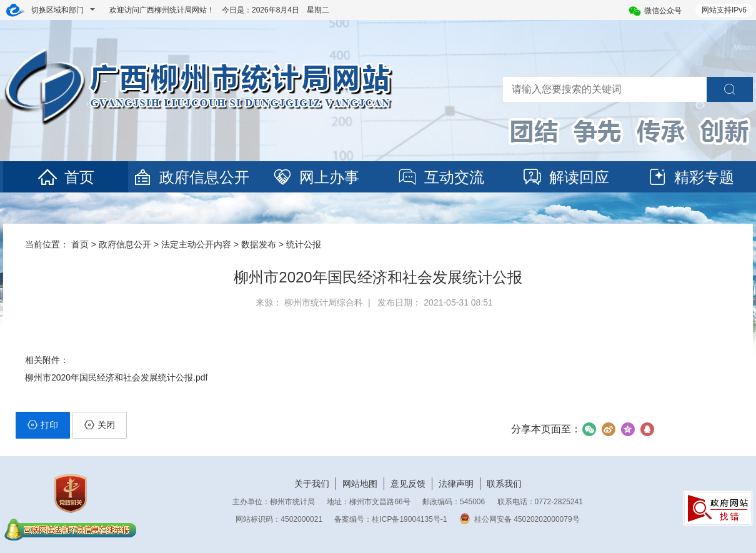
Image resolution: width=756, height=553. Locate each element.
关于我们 (312, 484)
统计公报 (304, 244)
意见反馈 (408, 484)
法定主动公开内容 (196, 244)
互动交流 (440, 177)
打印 (43, 425)
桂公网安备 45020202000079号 (520, 519)
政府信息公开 (191, 177)
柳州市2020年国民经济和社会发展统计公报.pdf (117, 377)
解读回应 (565, 177)
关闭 (100, 425)
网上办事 (316, 177)
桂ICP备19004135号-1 (409, 519)
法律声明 (456, 484)
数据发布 (259, 244)
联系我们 (504, 484)
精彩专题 (690, 177)
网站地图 (360, 484)
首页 (66, 177)
